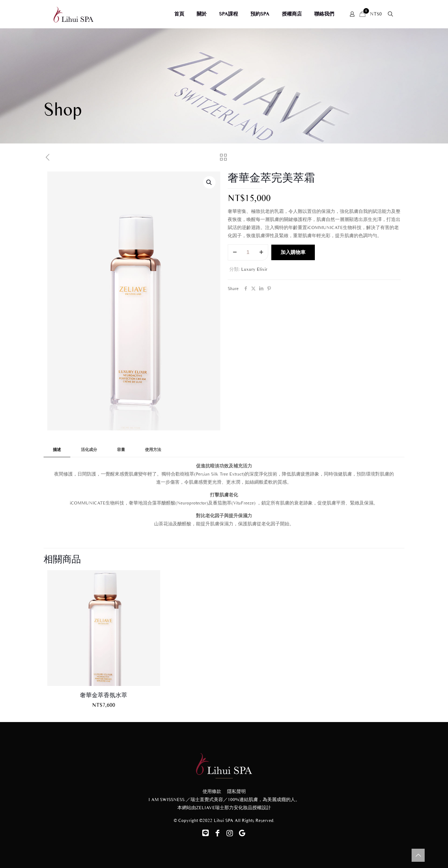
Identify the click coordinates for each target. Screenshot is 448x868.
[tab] (57, 450)
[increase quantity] (261, 252)
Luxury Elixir (254, 269)
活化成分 (89, 450)
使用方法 (153, 450)
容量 (121, 450)
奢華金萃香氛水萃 (104, 695)
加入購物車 (293, 252)
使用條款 (212, 791)
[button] (209, 182)
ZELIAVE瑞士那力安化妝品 (224, 808)
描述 (57, 450)
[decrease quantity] (235, 252)
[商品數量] (248, 252)
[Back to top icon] (418, 855)
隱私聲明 (236, 791)
